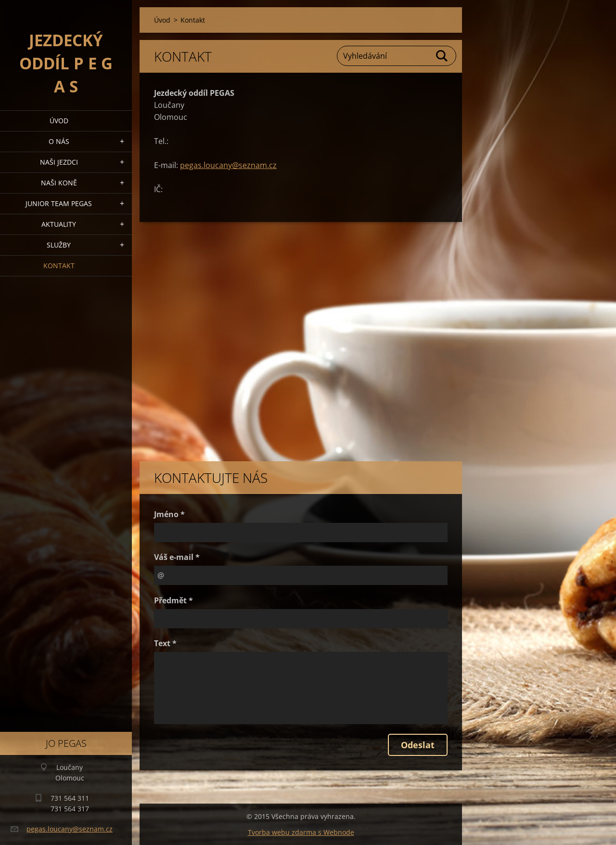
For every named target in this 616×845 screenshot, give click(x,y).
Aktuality (59, 224)
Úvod (59, 121)
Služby (59, 245)
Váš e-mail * (177, 557)
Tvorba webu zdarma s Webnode (301, 832)
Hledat (442, 56)
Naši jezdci (59, 162)
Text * (165, 643)
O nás (59, 141)
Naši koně (59, 183)
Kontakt (59, 266)
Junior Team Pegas (59, 203)
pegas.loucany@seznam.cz (228, 165)
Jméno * (169, 514)
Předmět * (173, 600)
